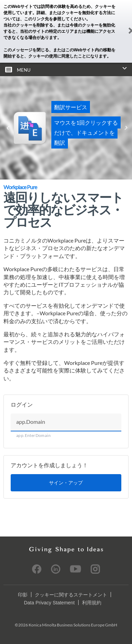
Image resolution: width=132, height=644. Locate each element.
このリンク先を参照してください (55, 19)
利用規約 (92, 603)
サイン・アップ (66, 483)
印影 (23, 595)
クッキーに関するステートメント (71, 595)
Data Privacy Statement (49, 603)
